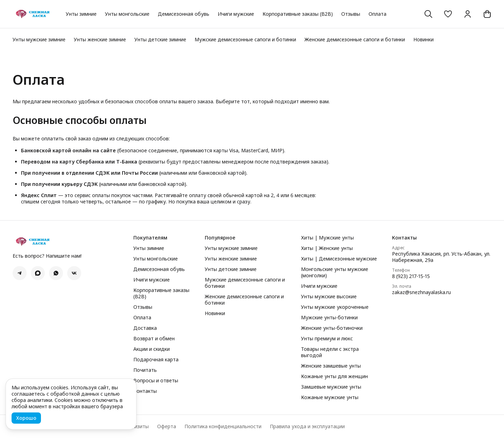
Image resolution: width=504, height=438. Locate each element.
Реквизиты (136, 426)
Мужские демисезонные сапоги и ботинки (245, 39)
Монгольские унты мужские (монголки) (335, 272)
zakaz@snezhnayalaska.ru (421, 292)
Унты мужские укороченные (335, 307)
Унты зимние (81, 14)
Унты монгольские (127, 14)
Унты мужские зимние (39, 39)
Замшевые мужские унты (331, 387)
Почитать (145, 370)
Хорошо (26, 418)
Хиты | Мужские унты (327, 238)
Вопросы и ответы (156, 381)
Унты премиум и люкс (327, 339)
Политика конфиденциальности (223, 426)
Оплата (377, 14)
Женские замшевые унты (331, 366)
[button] (448, 14)
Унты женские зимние (100, 39)
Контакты (145, 391)
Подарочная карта (156, 360)
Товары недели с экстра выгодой (330, 352)
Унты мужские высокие (329, 297)
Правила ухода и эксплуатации (307, 426)
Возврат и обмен (154, 339)
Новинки (423, 39)
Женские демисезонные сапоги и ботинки (355, 39)
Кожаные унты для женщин (334, 376)
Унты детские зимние (160, 39)
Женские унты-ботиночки (332, 328)
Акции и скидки (152, 349)
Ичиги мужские (236, 14)
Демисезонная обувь (184, 14)
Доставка (145, 328)
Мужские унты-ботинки (329, 318)
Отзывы (351, 14)
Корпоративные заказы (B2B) (298, 14)
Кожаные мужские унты (330, 397)
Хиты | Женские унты (327, 248)
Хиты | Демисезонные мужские (339, 259)
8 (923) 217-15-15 (411, 276)
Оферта (167, 426)
